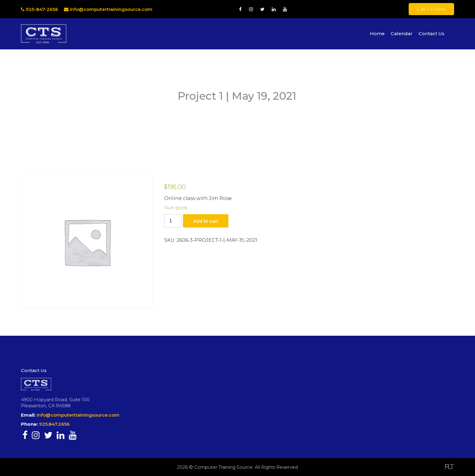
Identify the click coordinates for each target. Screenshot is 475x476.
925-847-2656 (40, 9)
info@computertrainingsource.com (111, 9)
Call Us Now (431, 9)
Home (377, 33)
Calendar (402, 33)
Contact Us (432, 33)
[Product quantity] (173, 221)
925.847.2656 (54, 424)
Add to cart (206, 221)
